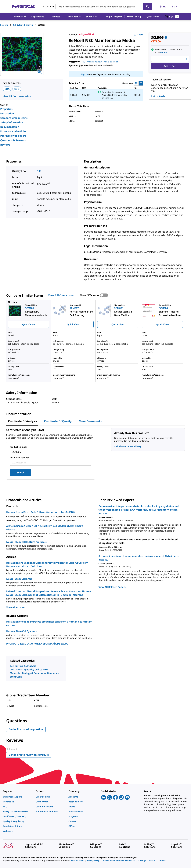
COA (7, 89)
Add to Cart (170, 66)
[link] (18, 797)
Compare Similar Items (14, 118)
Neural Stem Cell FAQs (19, 579)
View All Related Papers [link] (112, 587)
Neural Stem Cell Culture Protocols (26, 542)
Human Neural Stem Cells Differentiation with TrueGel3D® (40, 512)
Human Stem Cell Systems (21, 631)
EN (175, 7)
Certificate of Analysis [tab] (22, 421)
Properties (6, 109)
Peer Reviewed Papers (13, 136)
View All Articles (15, 607)
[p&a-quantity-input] (170, 59)
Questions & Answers (13, 140)
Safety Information (12, 122)
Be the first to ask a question (26, 729)
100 (39, 171)
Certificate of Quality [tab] (58, 421)
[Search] (148, 7)
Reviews (5, 145)
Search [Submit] (21, 473)
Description (7, 113)
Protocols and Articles (13, 131)
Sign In (84, 74)
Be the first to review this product (30, 755)
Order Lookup (134, 17)
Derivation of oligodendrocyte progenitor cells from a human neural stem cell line (49, 623)
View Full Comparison (61, 295)
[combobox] (96, 7)
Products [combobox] (47, 6)
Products (4, 25)
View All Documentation (17, 96)
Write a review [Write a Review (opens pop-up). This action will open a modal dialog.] (94, 62)
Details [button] (163, 52)
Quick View (28, 324)
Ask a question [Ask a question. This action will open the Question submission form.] (111, 62)
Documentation (10, 127)
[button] (114, 17)
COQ (17, 89)
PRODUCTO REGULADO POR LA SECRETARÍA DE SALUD (37, 644)
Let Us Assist (159, 96)
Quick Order (153, 17)
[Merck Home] (23, 6)
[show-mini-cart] (172, 17)
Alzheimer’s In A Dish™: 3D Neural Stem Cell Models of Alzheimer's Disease (45, 528)
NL (163, 7)
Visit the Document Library (128, 446)
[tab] (7, 25)
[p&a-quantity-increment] (186, 59)
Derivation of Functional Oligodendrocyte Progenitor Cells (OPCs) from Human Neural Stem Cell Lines (47, 565)
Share (139, 35)
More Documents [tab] (90, 421)
